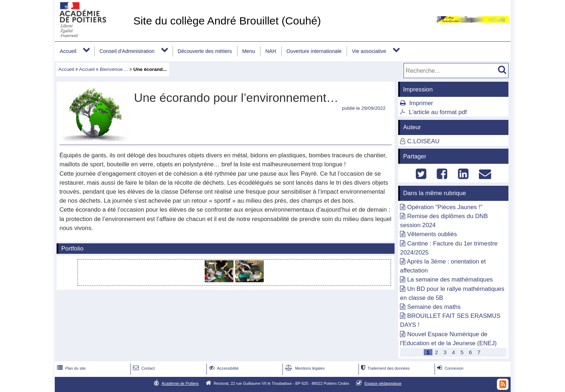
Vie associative (369, 51)
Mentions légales (304, 368)
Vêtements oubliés (432, 234)
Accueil (68, 51)
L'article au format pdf (438, 112)
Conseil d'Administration (127, 51)
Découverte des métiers (205, 51)
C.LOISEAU (423, 141)
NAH (271, 51)
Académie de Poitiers (180, 383)
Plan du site (71, 368)
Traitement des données (385, 368)
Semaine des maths (434, 307)
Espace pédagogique (383, 383)
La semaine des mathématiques (450, 280)
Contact (143, 368)
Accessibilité (223, 368)
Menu (249, 51)
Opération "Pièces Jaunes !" (445, 207)
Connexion (450, 368)
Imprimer (421, 103)
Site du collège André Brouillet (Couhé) (227, 21)
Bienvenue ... (114, 69)
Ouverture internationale (314, 51)
